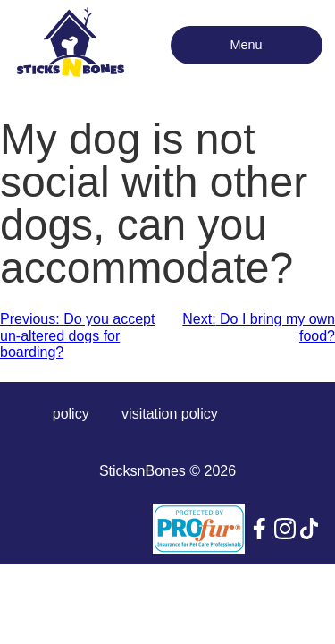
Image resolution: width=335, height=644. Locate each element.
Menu (247, 45)
